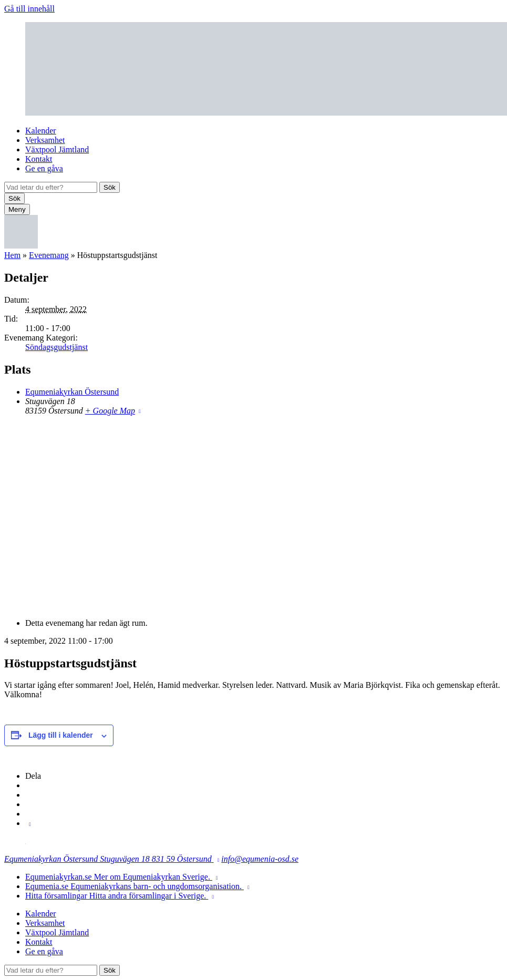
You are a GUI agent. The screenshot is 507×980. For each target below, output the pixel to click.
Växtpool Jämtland (57, 149)
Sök (110, 187)
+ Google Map (110, 411)
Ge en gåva (44, 168)
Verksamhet (45, 140)
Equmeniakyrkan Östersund (72, 392)
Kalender (41, 131)
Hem (12, 255)
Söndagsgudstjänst (56, 347)
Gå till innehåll (29, 9)
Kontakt (39, 159)
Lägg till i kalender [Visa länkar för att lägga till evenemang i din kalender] (61, 735)
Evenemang (49, 255)
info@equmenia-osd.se (260, 859)
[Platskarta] (253, 516)
